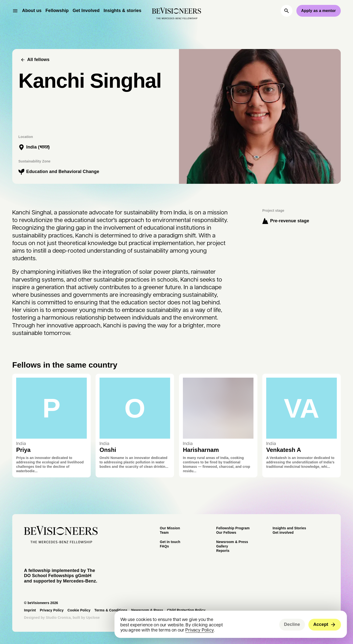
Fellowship (57, 11)
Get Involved (86, 11)
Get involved (283, 533)
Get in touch (170, 542)
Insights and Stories (289, 528)
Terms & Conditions (111, 610)
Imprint (30, 610)
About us (32, 11)
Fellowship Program (233, 528)
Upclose (93, 618)
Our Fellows (226, 533)
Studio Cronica (58, 618)
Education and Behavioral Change (63, 172)
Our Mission (170, 528)
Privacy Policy (200, 630)
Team (164, 533)
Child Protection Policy (186, 610)
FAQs (164, 546)
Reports (223, 551)
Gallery (222, 546)
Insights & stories (122, 11)
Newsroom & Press (232, 542)
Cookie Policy (79, 610)
